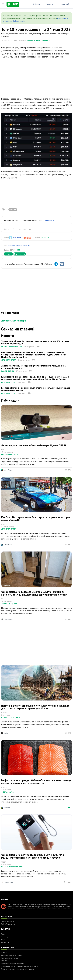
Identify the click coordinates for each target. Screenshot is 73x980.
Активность (5, 942)
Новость (13, 210)
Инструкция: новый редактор (11, 955)
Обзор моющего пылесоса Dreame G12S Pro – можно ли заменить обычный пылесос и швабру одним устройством (34, 593)
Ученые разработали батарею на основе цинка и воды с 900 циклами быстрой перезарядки (35, 342)
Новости (50, 4)
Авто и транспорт (9, 360)
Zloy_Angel (8, 470)
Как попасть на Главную (10, 958)
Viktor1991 (8, 545)
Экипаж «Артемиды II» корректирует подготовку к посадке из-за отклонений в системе (33, 367)
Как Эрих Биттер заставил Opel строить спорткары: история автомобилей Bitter (36, 519)
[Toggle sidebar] (3, 4)
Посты (3, 934)
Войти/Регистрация (8, 924)
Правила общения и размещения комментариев (18, 969)
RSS (19, 250)
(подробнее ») (48, 220)
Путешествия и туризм (11, 717)
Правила (4, 952)
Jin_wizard (17, 238)
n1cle (6, 733)
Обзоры (36, 4)
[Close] (69, 16)
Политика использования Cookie (13, 964)
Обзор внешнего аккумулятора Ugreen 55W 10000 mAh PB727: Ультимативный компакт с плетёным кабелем (33, 856)
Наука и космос (8, 371)
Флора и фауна (7, 792)
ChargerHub (8, 882)
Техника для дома (9, 604)
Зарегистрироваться (8, 921)
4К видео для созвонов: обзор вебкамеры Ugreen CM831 (34, 445)
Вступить (8, 254)
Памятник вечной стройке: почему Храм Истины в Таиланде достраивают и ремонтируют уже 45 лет (35, 707)
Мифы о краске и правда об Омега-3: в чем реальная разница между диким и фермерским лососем (36, 782)
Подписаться (20, 254)
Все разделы (6, 937)
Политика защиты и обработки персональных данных (20, 966)
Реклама (4, 961)
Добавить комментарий (14, 321)
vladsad (7, 808)
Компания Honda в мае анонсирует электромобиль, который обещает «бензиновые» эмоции (36, 389)
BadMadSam (8, 619)
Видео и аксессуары (10, 454)
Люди (3, 940)
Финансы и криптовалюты (39, 41)
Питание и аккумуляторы (12, 347)
